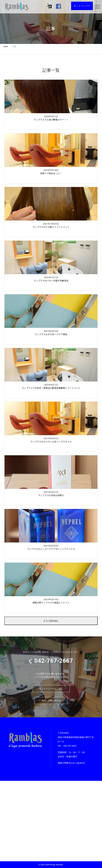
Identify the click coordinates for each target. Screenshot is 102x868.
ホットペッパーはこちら (51, 689)
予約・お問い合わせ (51, 701)
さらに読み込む (51, 621)
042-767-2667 (70, 746)
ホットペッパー (82, 6)
